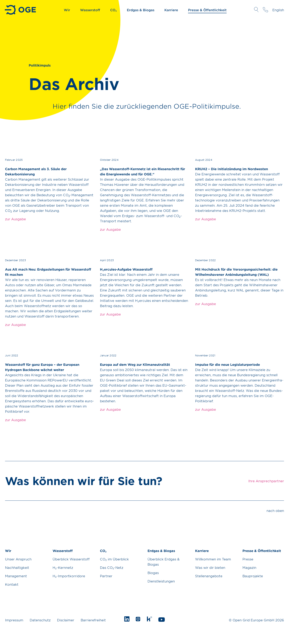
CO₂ (113, 10)
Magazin (249, 567)
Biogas (153, 573)
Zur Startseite (21, 10)
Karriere (171, 10)
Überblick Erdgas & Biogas (164, 562)
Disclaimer (66, 620)
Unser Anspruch (18, 559)
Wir (67, 10)
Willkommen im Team (213, 559)
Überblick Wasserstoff (71, 559)
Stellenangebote (209, 576)
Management (16, 576)
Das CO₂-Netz (112, 567)
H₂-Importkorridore (69, 576)
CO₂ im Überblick (114, 559)
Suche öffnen (256, 10)
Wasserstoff (90, 10)
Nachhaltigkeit (17, 567)
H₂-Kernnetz (63, 567)
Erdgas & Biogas (141, 10)
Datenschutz (40, 620)
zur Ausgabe (15, 219)
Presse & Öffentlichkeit (207, 10)
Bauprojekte (253, 576)
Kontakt (12, 584)
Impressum (14, 620)
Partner (106, 576)
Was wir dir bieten (210, 567)
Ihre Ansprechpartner (265, 10)
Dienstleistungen (161, 581)
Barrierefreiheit (93, 620)
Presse (248, 559)
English (278, 10)
